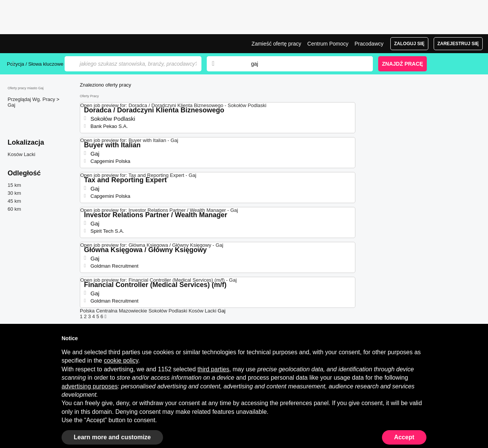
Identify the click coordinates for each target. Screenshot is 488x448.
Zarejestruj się (458, 44)
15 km (14, 185)
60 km (14, 209)
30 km (14, 193)
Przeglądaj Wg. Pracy (32, 99)
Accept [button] (404, 437)
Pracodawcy (369, 44)
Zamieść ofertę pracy (276, 44)
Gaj (11, 105)
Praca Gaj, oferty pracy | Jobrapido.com (35, 44)
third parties (214, 369)
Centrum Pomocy (328, 44)
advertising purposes (90, 386)
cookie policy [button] (121, 360)
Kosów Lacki (21, 154)
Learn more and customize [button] (112, 437)
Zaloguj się (409, 44)
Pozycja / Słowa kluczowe (35, 64)
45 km (14, 201)
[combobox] (304, 64)
